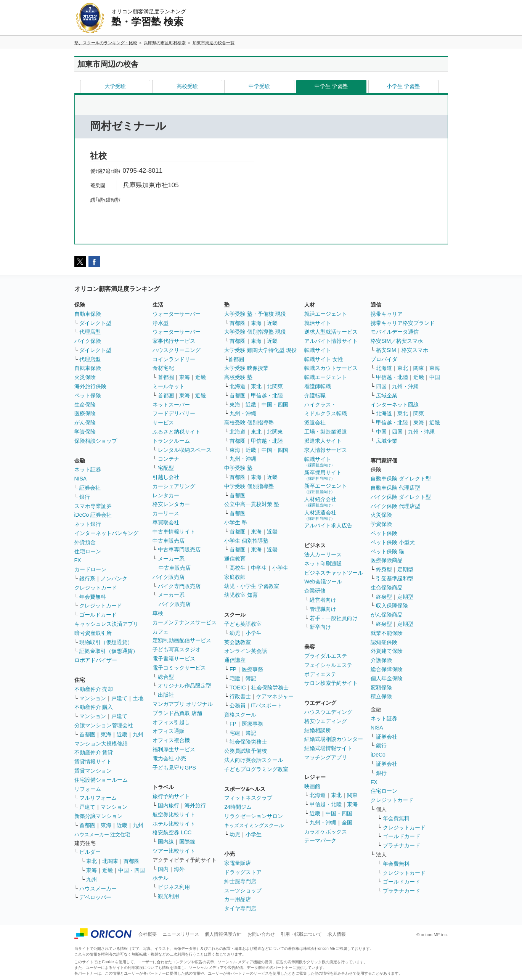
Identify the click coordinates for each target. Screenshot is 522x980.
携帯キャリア (387, 314)
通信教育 (235, 559)
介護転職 (315, 395)
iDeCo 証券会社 (93, 515)
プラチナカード (402, 845)
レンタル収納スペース (185, 450)
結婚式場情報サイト (328, 748)
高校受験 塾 (238, 377)
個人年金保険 (387, 678)
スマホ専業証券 (93, 506)
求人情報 (337, 934)
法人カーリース (323, 554)
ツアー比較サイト (174, 851)
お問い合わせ (261, 934)
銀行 (85, 497)
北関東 (110, 861)
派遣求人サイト (323, 441)
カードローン (90, 569)
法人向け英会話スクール (254, 760)
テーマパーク (320, 840)
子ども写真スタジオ (177, 649)
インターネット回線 (395, 405)
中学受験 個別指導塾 (249, 486)
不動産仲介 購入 (94, 707)
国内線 (166, 842)
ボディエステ (320, 674)
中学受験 (259, 86)
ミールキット (169, 386)
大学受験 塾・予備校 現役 (255, 314)
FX (78, 560)
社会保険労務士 (270, 688)
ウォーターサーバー (177, 314)
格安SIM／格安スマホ (397, 341)
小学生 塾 (236, 522)
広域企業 (387, 395)
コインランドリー (174, 359)
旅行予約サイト (171, 796)
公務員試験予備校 (246, 751)
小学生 (280, 568)
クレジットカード (96, 588)
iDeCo (378, 755)
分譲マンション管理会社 (104, 725)
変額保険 (381, 688)
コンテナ (169, 459)
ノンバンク (114, 578)
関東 (352, 795)
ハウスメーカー (98, 888)
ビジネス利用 (174, 887)
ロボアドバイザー (96, 660)
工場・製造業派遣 (326, 432)
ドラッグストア (243, 872)
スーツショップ (243, 890)
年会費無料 (93, 597)
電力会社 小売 (169, 758)
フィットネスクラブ (248, 798)
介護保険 (381, 660)
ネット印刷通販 (323, 564)
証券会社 (90, 488)
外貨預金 (85, 542)
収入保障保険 (392, 606)
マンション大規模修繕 (101, 744)
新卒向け (320, 627)
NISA (81, 479)
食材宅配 (163, 368)
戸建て (119, 698)
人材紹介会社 (320, 502)
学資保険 (85, 432)
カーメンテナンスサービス (185, 622)
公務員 (238, 705)
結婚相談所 (318, 730)
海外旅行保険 (90, 386)
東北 (92, 861)
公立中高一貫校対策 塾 (252, 504)
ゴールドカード (98, 615)
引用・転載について (301, 934)
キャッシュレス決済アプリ (106, 624)
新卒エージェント (326, 488)
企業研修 (315, 591)
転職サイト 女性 (324, 359)
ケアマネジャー (275, 696)
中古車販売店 (169, 541)
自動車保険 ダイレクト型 (401, 479)
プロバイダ (384, 359)
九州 (138, 734)
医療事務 (252, 669)
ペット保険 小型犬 (393, 542)
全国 (347, 823)
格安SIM (386, 350)
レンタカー (166, 495)
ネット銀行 (88, 524)
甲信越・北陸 (267, 395)
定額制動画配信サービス (182, 640)
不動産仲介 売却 (94, 689)
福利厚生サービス (174, 749)
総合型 (166, 677)
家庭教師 (235, 577)
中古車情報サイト (174, 532)
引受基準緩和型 (395, 578)
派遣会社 (315, 423)
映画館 (312, 786)
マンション (93, 698)
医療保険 (85, 413)
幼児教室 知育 (241, 595)
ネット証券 (88, 469)
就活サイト (318, 323)
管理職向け (323, 609)
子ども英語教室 (243, 624)
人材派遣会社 (320, 515)
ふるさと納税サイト (177, 432)
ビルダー (90, 852)
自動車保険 (88, 314)
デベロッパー (95, 897)
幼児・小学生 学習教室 (252, 586)
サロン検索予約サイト (331, 683)
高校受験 (187, 86)
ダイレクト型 (95, 323)
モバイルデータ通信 (395, 332)
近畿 (122, 734)
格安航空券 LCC (172, 832)
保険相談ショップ (96, 441)
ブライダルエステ (326, 656)
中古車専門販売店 (179, 549)
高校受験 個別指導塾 (249, 423)
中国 (435, 377)
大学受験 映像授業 (246, 368)
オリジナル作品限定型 (185, 686)
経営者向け (323, 600)
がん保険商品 (387, 615)
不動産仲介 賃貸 (94, 752)
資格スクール (240, 715)
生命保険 (85, 405)
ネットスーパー (171, 405)
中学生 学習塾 (331, 86)
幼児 (235, 633)
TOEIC (238, 688)
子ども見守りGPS (174, 768)
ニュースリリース (181, 934)
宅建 (235, 678)
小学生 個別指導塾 (246, 541)
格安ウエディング (326, 721)
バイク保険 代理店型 (395, 506)
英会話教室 (238, 642)
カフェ (161, 631)
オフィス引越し (171, 722)
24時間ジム (238, 807)
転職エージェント (326, 377)
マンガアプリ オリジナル (183, 704)
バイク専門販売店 (179, 586)
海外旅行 (195, 805)
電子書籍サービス (174, 659)
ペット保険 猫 (387, 551)
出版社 (166, 695)
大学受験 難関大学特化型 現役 (260, 350)
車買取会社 (166, 522)
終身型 (384, 569)
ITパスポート (267, 705)
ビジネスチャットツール (334, 573)
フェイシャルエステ (328, 665)
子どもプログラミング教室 (256, 769)
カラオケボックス (326, 832)
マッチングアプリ (326, 757)
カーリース (166, 513)
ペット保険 (88, 395)
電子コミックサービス (179, 668)
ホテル (161, 878)
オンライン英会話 (246, 651)
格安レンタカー (171, 504)
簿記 (251, 678)
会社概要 (148, 934)
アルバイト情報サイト (331, 341)
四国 (381, 386)
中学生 (259, 568)
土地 (138, 698)
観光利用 (169, 896)
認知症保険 (384, 642)
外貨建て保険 (387, 651)
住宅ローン (88, 551)
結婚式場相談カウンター (334, 739)
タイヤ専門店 (240, 908)
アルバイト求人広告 (328, 525)
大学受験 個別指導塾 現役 (255, 332)
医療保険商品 (387, 560)
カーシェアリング (174, 486)
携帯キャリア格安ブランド (403, 323)
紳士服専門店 (240, 881)
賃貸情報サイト (93, 762)
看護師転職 (318, 386)
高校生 (238, 568)
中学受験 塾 (238, 468)
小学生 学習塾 (403, 86)
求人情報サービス (326, 450)
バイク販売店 (169, 577)
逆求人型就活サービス (331, 332)
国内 (163, 869)
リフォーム (88, 789)
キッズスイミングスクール (254, 825)
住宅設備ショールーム (101, 780)
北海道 (238, 386)
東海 (106, 734)
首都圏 (87, 734)
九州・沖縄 (243, 413)
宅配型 (166, 468)
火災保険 (85, 377)
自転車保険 (88, 368)
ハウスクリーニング (177, 350)
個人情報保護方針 (223, 934)
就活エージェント (326, 314)
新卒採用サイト (323, 475)
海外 (179, 869)
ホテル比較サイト (174, 824)
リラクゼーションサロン (254, 816)
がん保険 (85, 423)
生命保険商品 (387, 588)
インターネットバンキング (106, 533)
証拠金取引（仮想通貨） (109, 651)
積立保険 (381, 696)
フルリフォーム (98, 798)
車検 (158, 613)
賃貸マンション (93, 771)
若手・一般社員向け (334, 618)
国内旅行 (169, 805)
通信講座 (235, 660)
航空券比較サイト (174, 815)
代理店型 (90, 332)
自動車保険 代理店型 (395, 488)
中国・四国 (132, 870)
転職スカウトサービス (331, 368)
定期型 (405, 569)
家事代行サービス (174, 341)
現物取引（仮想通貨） (106, 642)
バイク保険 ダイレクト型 (401, 497)
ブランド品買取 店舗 (177, 713)
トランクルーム (171, 441)
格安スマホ (415, 350)
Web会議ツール (323, 582)
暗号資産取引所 (93, 633)
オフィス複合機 (171, 740)
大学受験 (115, 86)
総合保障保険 (387, 669)
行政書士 (240, 696)
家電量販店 (238, 863)
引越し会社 (166, 477)
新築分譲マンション (98, 816)
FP (233, 669)
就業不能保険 (387, 633)
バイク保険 (88, 341)
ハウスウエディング (328, 712)
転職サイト (318, 350)
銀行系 (87, 578)
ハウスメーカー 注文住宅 (102, 835)
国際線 (187, 842)
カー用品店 (238, 899)
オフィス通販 (169, 731)
